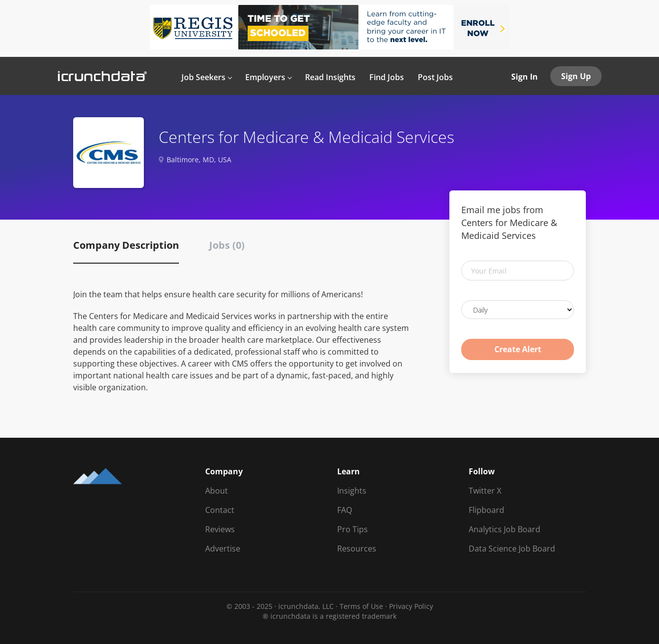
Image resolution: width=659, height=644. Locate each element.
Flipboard (486, 510)
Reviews (220, 529)
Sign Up (576, 76)
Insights (352, 491)
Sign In (525, 77)
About (217, 491)
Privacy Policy (411, 606)
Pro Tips (352, 529)
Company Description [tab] (126, 245)
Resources (357, 549)
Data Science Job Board (512, 549)
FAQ (345, 510)
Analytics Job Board (505, 529)
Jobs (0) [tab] (227, 245)
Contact (220, 510)
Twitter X (485, 491)
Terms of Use (361, 606)
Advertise (223, 549)
